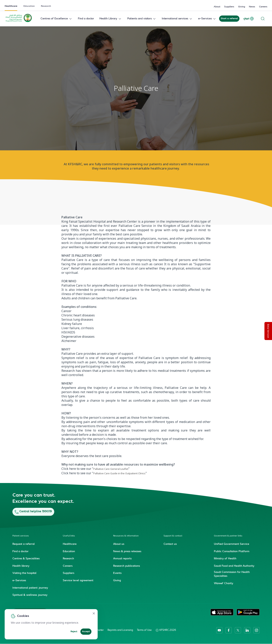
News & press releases (127, 551)
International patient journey (30, 588)
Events (117, 573)
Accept (86, 632)
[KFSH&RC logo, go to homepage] (19, 22)
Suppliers (229, 7)
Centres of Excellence (56, 19)
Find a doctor (86, 19)
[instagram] (257, 630)
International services (177, 19)
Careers (263, 7)
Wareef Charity (224, 583)
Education (29, 6)
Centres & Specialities (26, 559)
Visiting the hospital (24, 573)
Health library (21, 566)
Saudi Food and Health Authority (234, 566)
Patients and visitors (142, 19)
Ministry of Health (225, 559)
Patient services (21, 536)
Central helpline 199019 (33, 512)
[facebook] (229, 630)
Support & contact (173, 536)
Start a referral (229, 19)
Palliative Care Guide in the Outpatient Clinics (119, 473)
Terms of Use (144, 630)
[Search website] (263, 19)
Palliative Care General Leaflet (111, 469)
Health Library (111, 19)
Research (46, 6)
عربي (249, 19)
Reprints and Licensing (120, 630)
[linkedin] (247, 630)
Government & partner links (228, 536)
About (217, 7)
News (252, 7)
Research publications (127, 566)
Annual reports (122, 559)
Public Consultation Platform (232, 551)
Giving (242, 7)
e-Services (207, 19)
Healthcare (11, 6)
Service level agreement (78, 580)
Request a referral (24, 544)
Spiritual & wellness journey (30, 595)
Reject (74, 632)
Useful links (69, 536)
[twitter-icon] (238, 630)
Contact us (170, 544)
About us (119, 544)
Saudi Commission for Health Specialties (232, 574)
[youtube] (219, 630)
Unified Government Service (232, 544)
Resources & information (126, 536)
